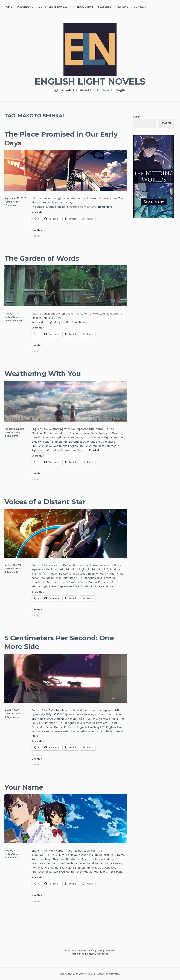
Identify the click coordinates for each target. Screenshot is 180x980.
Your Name (24, 787)
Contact (140, 7)
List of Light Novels (53, 7)
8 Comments (11, 717)
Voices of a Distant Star (45, 502)
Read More (105, 207)
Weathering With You (43, 374)
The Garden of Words (42, 258)
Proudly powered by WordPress (74, 974)
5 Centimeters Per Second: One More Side (59, 642)
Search (137, 117)
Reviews (122, 7)
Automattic (114, 974)
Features (105, 7)
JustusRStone (12, 202)
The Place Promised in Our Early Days (61, 139)
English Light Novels (90, 81)
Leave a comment (14, 320)
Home (8, 7)
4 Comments (11, 436)
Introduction (83, 7)
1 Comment (11, 205)
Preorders (25, 7)
